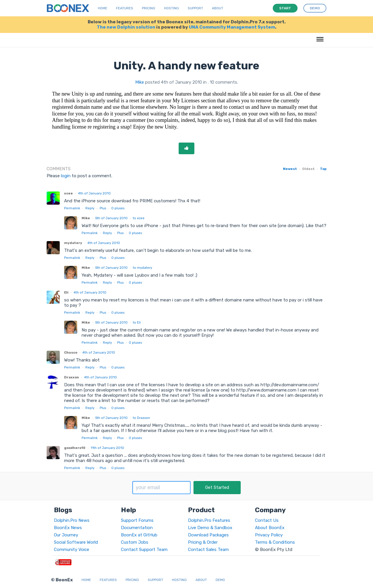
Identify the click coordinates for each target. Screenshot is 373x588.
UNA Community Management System (232, 27)
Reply (90, 208)
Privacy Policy (269, 535)
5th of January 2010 (111, 218)
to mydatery (142, 268)
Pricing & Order (203, 542)
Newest (290, 169)
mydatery (73, 243)
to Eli (137, 322)
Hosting (171, 8)
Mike (140, 82)
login (66, 176)
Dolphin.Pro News (72, 520)
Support (195, 8)
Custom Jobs (135, 542)
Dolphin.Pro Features (209, 520)
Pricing (149, 8)
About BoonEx (270, 528)
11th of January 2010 (107, 448)
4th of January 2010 (94, 193)
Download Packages (208, 535)
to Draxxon (141, 418)
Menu (319, 36)
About (218, 8)
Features (125, 8)
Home (103, 8)
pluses (118, 208)
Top (323, 169)
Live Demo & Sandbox (210, 528)
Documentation (137, 528)
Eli (66, 292)
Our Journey (66, 535)
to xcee (139, 218)
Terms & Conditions (275, 542)
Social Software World (76, 542)
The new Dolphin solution (126, 27)
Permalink (72, 208)
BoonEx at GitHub (139, 535)
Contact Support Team (144, 550)
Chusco (71, 352)
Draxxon (72, 377)
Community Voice (72, 550)
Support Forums (137, 520)
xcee (68, 193)
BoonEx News (68, 528)
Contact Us (267, 520)
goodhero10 (75, 448)
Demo (220, 580)
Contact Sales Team (208, 550)
